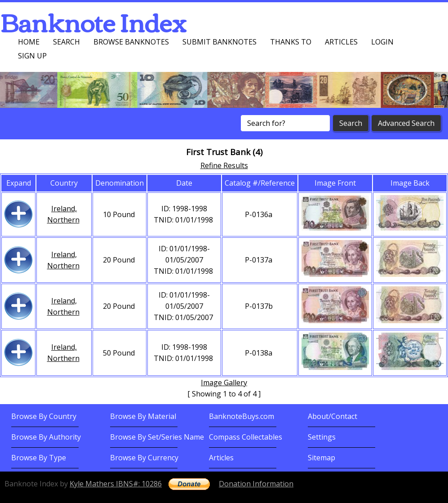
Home (29, 42)
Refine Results (224, 165)
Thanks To (291, 42)
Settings (322, 437)
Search (67, 42)
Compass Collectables (246, 437)
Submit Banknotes (220, 42)
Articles (341, 42)
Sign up (32, 56)
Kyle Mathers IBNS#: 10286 (116, 484)
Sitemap (322, 458)
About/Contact (333, 416)
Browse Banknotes (131, 42)
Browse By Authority (46, 437)
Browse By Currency (144, 458)
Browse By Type (39, 458)
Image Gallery (224, 383)
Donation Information (256, 484)
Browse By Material (143, 416)
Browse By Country (44, 416)
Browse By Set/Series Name (157, 437)
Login (382, 42)
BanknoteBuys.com (242, 416)
